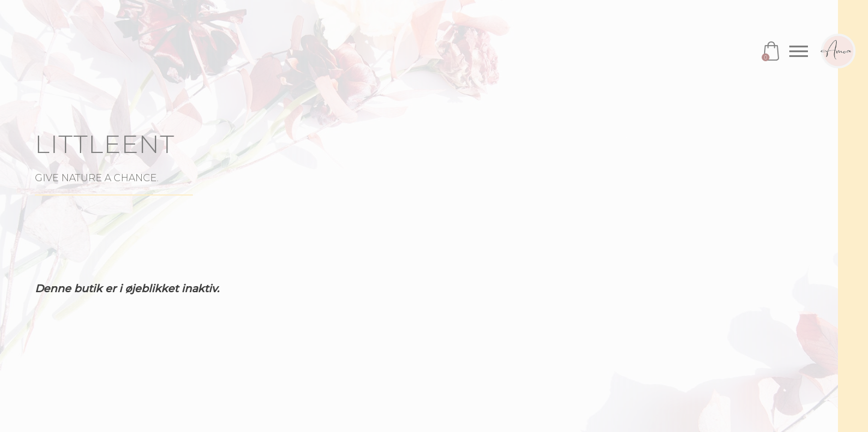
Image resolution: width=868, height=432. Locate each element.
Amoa (838, 51)
